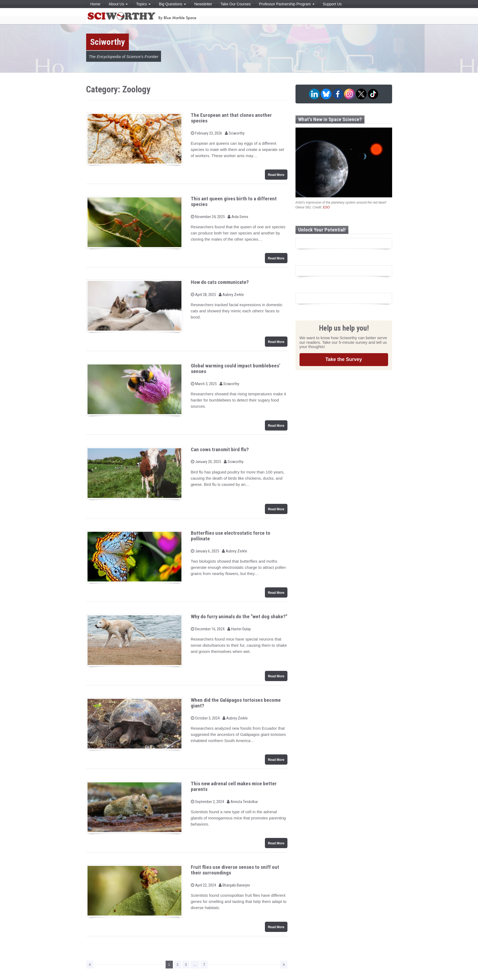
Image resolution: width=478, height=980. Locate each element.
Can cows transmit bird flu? (220, 449)
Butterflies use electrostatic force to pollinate (231, 536)
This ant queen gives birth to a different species (234, 201)
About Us (118, 4)
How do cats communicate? (220, 282)
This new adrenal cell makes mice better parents (234, 786)
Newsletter (203, 4)
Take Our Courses (236, 4)
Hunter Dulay (239, 629)
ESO (326, 207)
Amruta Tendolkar (242, 802)
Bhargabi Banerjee (234, 885)
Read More (276, 175)
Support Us (332, 4)
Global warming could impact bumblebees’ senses (236, 368)
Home (95, 4)
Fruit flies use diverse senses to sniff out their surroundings (235, 870)
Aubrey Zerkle (231, 295)
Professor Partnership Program (287, 4)
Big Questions (172, 4)
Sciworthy (235, 133)
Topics (143, 4)
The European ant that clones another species (231, 118)
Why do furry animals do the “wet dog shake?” (239, 616)
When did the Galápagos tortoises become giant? (236, 703)
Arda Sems (238, 217)
